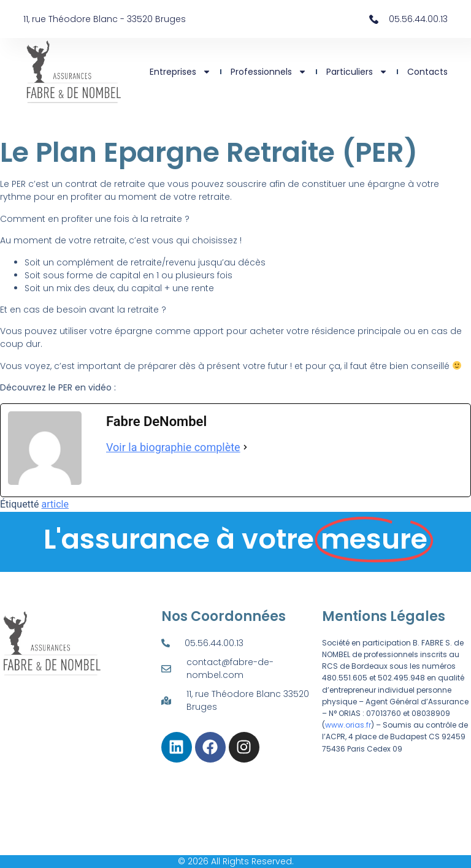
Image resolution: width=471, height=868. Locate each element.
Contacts (427, 72)
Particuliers (357, 72)
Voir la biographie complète (173, 447)
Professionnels (269, 72)
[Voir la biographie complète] (245, 447)
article (55, 504)
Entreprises (180, 72)
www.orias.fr (348, 725)
